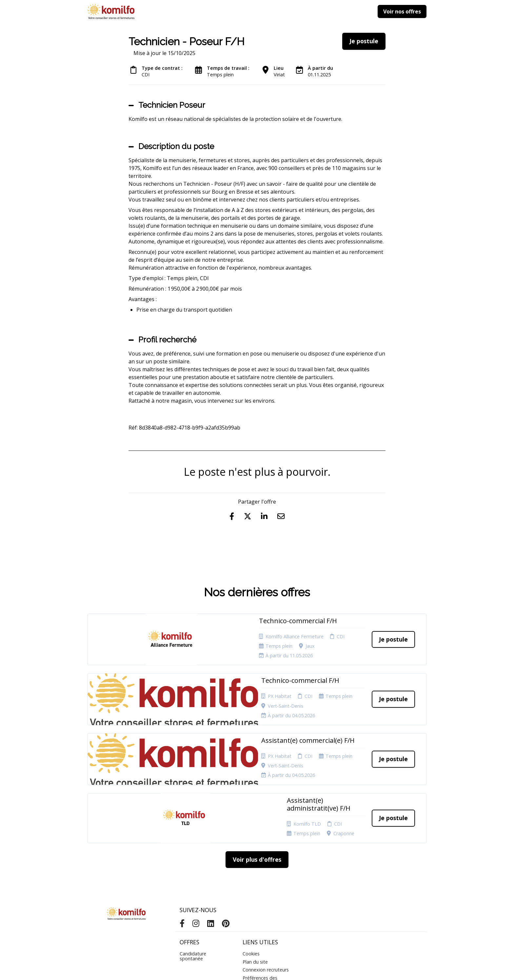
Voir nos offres (402, 11)
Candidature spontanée (193, 881)
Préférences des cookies (260, 905)
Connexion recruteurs (266, 895)
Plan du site (255, 887)
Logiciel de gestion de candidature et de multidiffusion (257, 968)
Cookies (251, 879)
